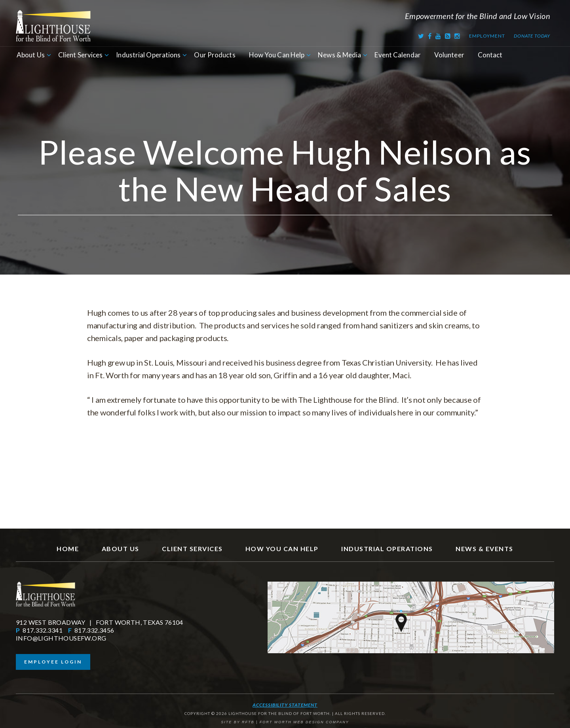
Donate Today (532, 36)
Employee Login (53, 662)
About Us (31, 55)
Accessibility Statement (285, 705)
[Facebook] (430, 36)
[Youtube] (438, 36)
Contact (490, 55)
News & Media (339, 55)
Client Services (81, 55)
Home (68, 549)
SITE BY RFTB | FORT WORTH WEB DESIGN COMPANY (285, 722)
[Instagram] (457, 36)
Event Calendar (397, 55)
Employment (487, 36)
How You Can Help (277, 55)
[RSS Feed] (448, 36)
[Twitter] (421, 36)
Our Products (215, 55)
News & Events (484, 549)
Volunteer (449, 55)
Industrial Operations (148, 55)
